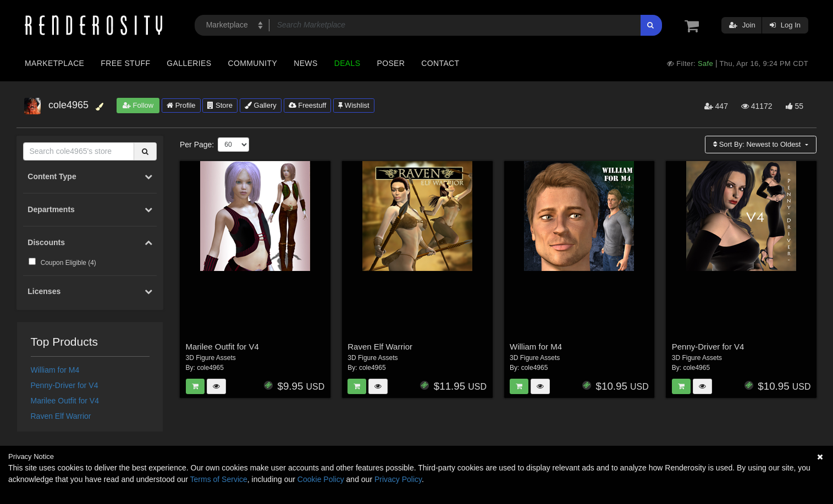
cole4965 (210, 368)
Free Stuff (125, 63)
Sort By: (758, 144)
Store (220, 105)
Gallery (261, 105)
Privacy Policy (398, 479)
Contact (440, 63)
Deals (347, 63)
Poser (391, 63)
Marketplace (54, 63)
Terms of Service (219, 479)
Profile (181, 105)
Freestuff (308, 105)
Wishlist (354, 105)
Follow (138, 105)
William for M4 (55, 370)
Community (253, 63)
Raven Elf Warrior (61, 416)
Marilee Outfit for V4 (65, 401)
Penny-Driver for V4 (65, 385)
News (305, 63)
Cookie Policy (321, 479)
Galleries (189, 63)
